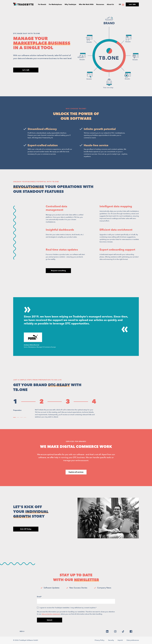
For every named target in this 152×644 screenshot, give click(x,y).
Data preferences (133, 640)
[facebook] (131, 631)
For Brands (42, 4)
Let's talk (26, 70)
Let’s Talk (132, 4)
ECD (22, 631)
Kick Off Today (26, 529)
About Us (110, 4)
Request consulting (58, 271)
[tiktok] (123, 631)
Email (39, 597)
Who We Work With (86, 4)
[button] (14, 417)
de (120, 4)
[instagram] (115, 631)
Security (111, 640)
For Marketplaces (55, 4)
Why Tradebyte (70, 4)
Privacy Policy (100, 640)
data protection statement (51, 614)
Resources (100, 4)
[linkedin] (107, 631)
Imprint (120, 640)
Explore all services (76, 472)
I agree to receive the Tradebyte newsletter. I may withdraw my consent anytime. (68, 608)
